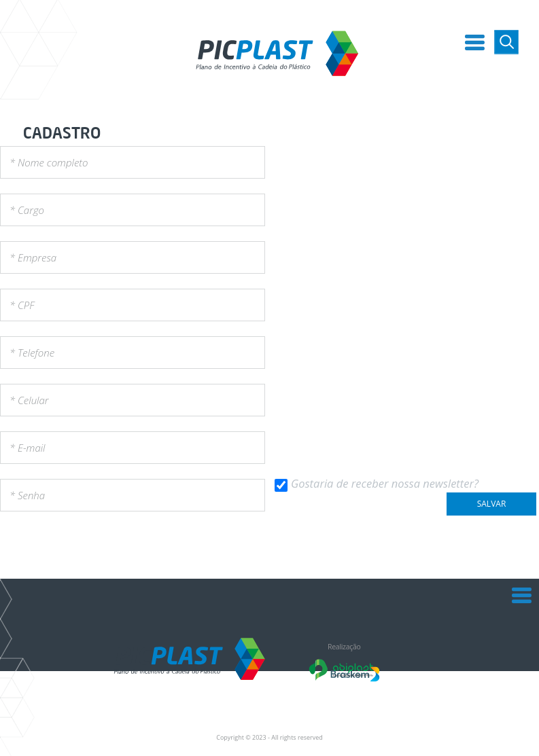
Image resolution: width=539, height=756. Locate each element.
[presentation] (103, 547)
